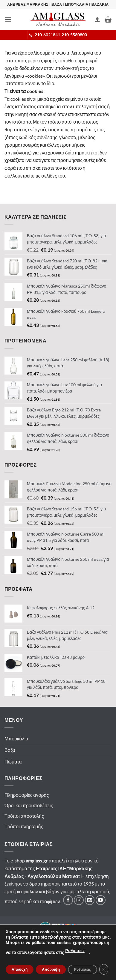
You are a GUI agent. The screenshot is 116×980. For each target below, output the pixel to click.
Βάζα (10, 750)
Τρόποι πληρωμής (24, 826)
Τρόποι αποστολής (24, 816)
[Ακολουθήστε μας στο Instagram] (79, 900)
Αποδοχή (20, 970)
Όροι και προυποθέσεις (29, 805)
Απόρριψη (51, 970)
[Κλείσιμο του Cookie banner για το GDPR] (104, 969)
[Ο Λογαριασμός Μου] (97, 19)
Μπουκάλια (16, 738)
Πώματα (13, 762)
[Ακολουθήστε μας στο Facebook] (68, 900)
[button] (8, 19)
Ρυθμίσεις (75, 951)
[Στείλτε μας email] (90, 900)
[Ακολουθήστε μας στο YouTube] (101, 900)
